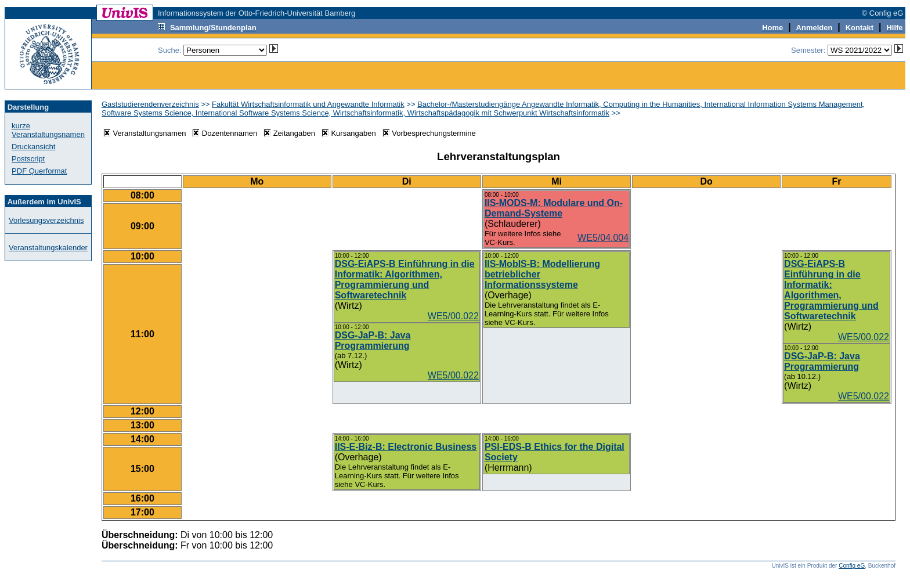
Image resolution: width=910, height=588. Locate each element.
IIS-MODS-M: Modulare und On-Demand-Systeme (554, 208)
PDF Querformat (39, 171)
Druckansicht (33, 147)
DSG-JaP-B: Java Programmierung (373, 340)
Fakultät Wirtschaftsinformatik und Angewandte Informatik (308, 104)
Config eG (852, 566)
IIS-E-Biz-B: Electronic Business (406, 447)
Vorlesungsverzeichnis (46, 220)
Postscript (28, 159)
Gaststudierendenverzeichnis (150, 104)
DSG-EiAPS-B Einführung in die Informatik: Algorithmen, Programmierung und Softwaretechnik (405, 279)
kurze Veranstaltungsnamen (48, 130)
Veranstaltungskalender (48, 248)
